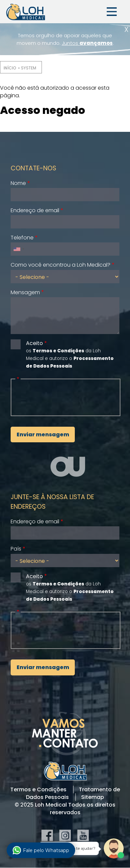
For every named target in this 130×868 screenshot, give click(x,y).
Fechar (126, 29)
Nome (18, 183)
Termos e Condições (38, 789)
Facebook (47, 835)
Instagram (65, 835)
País (16, 549)
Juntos (87, 43)
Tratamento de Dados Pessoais (73, 793)
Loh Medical (25, 12)
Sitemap (93, 797)
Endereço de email (35, 210)
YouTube (83, 835)
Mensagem (25, 292)
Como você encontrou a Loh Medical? (61, 265)
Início (10, 68)
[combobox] (19, 249)
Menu (112, 12)
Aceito (34, 343)
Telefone (22, 238)
